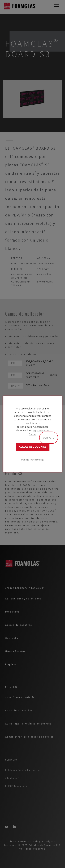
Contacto (49, 438)
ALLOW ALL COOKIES (33, 447)
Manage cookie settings (33, 460)
